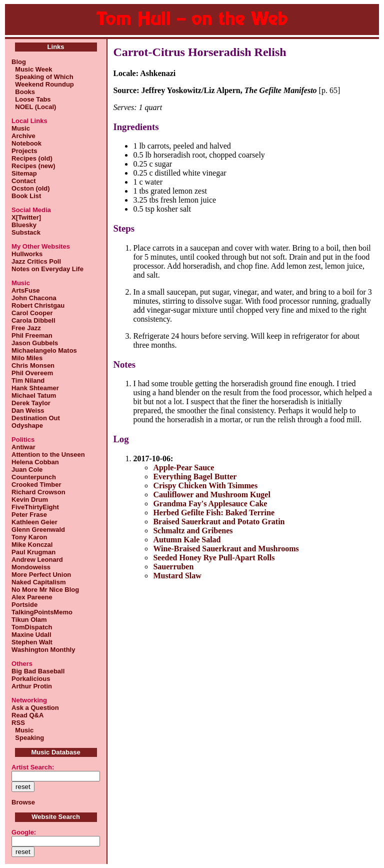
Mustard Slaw (177, 576)
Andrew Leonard (37, 560)
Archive (23, 136)
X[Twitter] (26, 217)
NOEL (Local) (34, 107)
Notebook (26, 143)
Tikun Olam (29, 620)
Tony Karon (29, 537)
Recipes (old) (32, 158)
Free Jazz (26, 328)
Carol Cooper (32, 313)
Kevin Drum (30, 500)
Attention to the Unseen (48, 455)
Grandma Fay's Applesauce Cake (210, 504)
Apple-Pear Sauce (183, 468)
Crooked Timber (36, 485)
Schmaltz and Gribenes (193, 531)
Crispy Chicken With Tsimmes (205, 486)
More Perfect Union (41, 575)
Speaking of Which (42, 77)
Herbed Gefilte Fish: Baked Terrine (214, 513)
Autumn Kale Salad (187, 540)
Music (21, 128)
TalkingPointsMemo (42, 612)
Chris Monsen (33, 365)
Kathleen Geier (34, 522)
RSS (18, 723)
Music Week (32, 69)
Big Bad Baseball (38, 671)
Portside (24, 605)
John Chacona (34, 298)
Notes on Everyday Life (47, 269)
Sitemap (24, 173)
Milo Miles (27, 358)
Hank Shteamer (35, 388)
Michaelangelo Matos (44, 350)
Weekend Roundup (43, 84)
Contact (23, 181)
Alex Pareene (32, 597)
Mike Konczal (32, 545)
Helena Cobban (35, 462)
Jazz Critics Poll (36, 261)
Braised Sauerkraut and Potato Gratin (219, 522)
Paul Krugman (33, 552)
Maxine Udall (31, 635)
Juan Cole (27, 470)
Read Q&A (27, 715)
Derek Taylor (31, 403)
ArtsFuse (25, 290)
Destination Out (36, 418)
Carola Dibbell (33, 320)
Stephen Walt (32, 642)
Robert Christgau (38, 305)
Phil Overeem (32, 373)
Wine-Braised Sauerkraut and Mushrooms (226, 549)
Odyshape (27, 425)
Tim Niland (28, 380)
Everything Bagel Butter (195, 477)
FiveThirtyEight (35, 507)
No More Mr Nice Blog (45, 590)
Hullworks (27, 254)
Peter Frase (29, 515)
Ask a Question (35, 708)
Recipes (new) (33, 166)
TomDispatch (32, 627)
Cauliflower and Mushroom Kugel (212, 495)
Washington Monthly (43, 650)
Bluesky (24, 225)
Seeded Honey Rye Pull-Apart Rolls (214, 558)
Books (23, 92)
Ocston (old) (31, 188)
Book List (26, 196)
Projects (24, 151)
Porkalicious (31, 679)
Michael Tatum (34, 395)
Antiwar (23, 447)
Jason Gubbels (35, 343)
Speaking (28, 738)
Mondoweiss (31, 567)
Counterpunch (34, 477)
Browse (23, 802)
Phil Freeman (32, 335)
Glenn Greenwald (38, 530)
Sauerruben (173, 567)
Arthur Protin (32, 686)
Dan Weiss (28, 410)
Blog (19, 62)
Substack (26, 232)
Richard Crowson (38, 492)
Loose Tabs (31, 99)
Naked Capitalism (38, 582)
